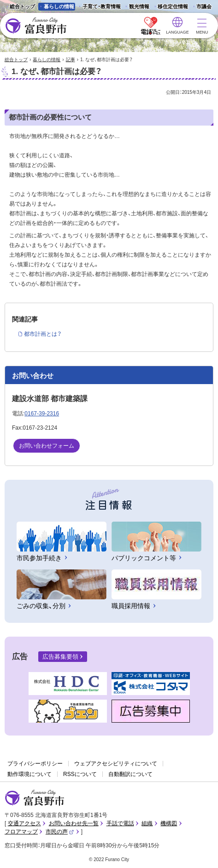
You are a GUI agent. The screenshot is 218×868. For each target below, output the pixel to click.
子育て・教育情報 (102, 6)
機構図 (169, 823)
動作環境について (29, 774)
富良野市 (35, 798)
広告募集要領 (60, 657)
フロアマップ (21, 832)
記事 (71, 60)
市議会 (204, 6)
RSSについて (80, 774)
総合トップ (22, 6)
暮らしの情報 (59, 6)
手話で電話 (120, 823)
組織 (147, 823)
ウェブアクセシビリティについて (116, 764)
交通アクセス (24, 823)
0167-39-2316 (42, 414)
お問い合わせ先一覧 (74, 823)
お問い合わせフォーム (47, 446)
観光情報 (136, 7)
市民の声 (60, 832)
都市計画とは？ (43, 334)
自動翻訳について (130, 774)
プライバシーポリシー (35, 764)
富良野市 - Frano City (36, 26)
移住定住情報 (170, 7)
